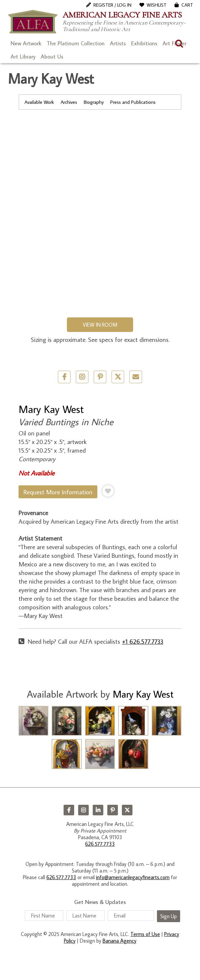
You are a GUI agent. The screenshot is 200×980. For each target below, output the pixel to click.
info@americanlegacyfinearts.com (133, 877)
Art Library (23, 57)
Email (136, 377)
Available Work (39, 102)
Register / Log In (112, 5)
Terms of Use (145, 934)
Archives (69, 102)
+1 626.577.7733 (143, 641)
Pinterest (113, 810)
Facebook (69, 810)
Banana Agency (120, 941)
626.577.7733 (100, 844)
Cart (187, 5)
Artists (118, 43)
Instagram (83, 810)
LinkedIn (98, 810)
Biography (94, 102)
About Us (52, 57)
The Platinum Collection (76, 43)
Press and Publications (133, 102)
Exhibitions (144, 43)
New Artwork (26, 43)
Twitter (118, 377)
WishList (157, 5)
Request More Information (58, 492)
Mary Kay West (51, 409)
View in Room (100, 325)
